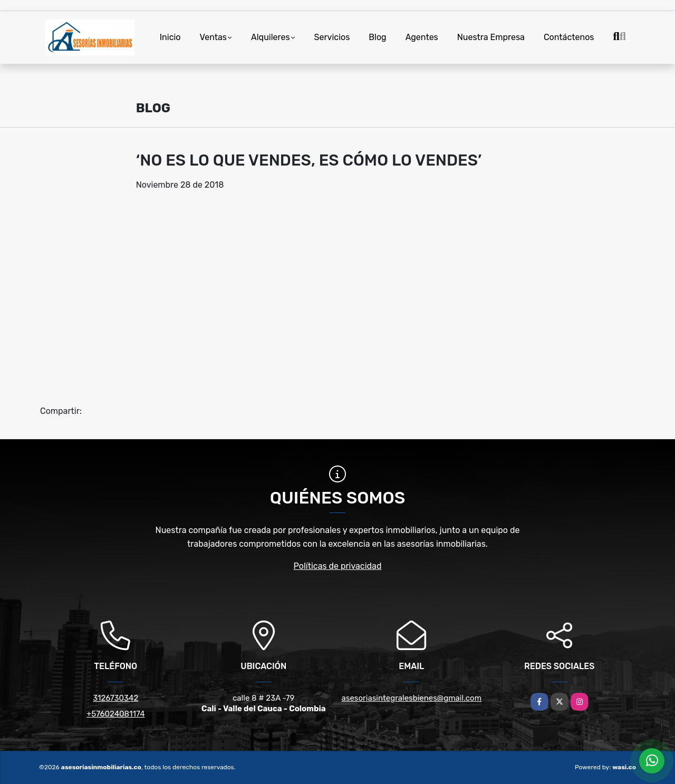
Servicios (332, 37)
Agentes (422, 37)
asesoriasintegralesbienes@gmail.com (411, 698)
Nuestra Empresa (491, 37)
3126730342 (115, 698)
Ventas (213, 37)
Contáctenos (569, 37)
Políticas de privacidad (338, 566)
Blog (377, 37)
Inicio (170, 37)
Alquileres (271, 37)
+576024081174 (115, 714)
